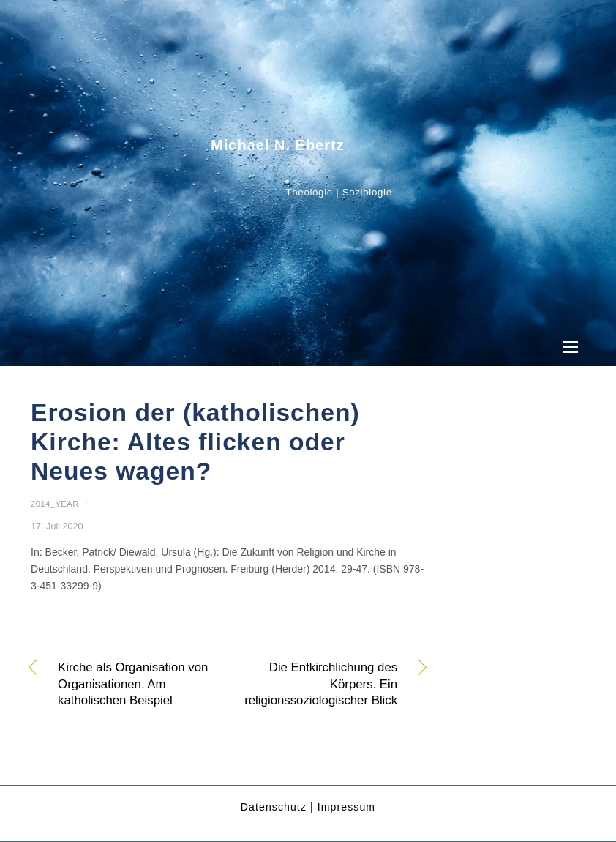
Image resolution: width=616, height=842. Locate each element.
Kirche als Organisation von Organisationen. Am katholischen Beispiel (133, 684)
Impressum (346, 807)
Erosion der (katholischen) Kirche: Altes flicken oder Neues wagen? (195, 442)
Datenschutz (274, 807)
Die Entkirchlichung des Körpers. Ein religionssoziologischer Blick (318, 684)
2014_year (55, 504)
